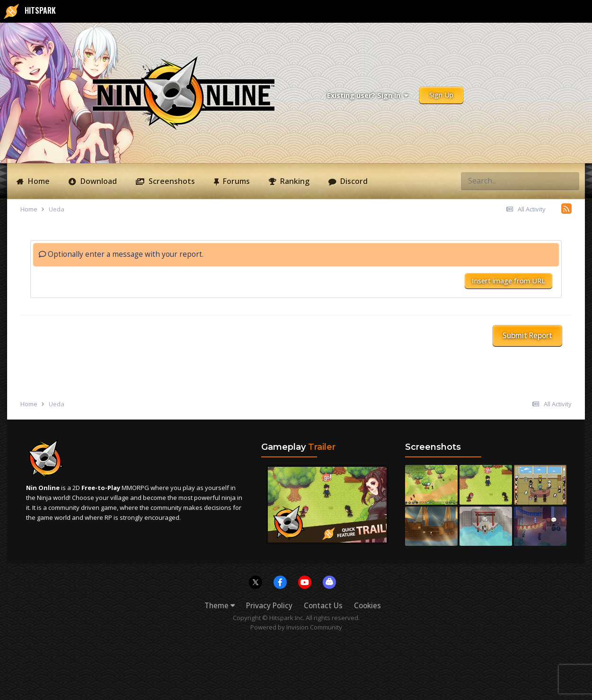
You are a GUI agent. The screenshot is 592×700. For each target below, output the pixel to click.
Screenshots (171, 181)
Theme (220, 606)
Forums (235, 181)
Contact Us (323, 606)
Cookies (367, 606)
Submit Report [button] (527, 336)
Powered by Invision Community (296, 627)
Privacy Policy (269, 606)
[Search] (480, 181)
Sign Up (441, 95)
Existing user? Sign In (367, 95)
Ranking (294, 181)
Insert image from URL (508, 281)
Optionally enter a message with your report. (121, 254)
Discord (353, 181)
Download (98, 181)
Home (38, 181)
